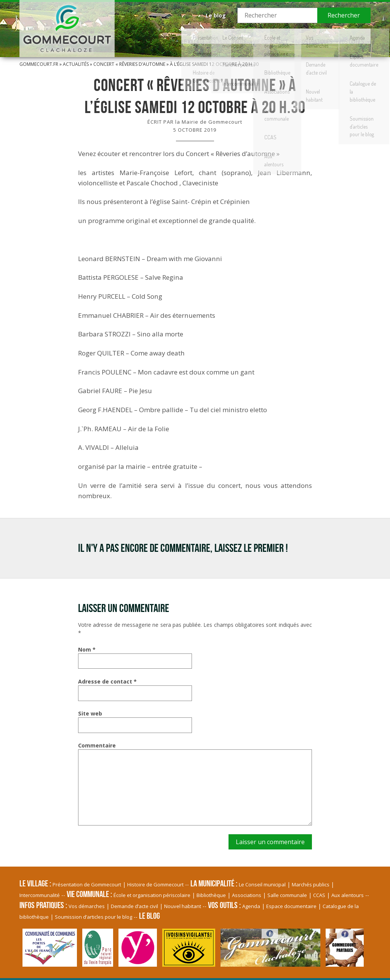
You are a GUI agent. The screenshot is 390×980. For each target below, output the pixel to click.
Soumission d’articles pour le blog (94, 917)
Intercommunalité (40, 895)
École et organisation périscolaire (152, 895)
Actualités (76, 64)
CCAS (319, 895)
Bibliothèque (211, 895)
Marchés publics (311, 884)
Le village (155, 36)
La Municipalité (200, 36)
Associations (247, 895)
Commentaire (97, 745)
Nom (87, 649)
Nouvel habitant (183, 906)
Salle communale (287, 895)
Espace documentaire (291, 906)
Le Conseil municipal (262, 884)
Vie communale (250, 36)
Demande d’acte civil (134, 906)
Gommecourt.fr (39, 64)
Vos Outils (348, 36)
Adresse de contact (107, 681)
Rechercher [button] (344, 15)
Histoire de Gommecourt (155, 884)
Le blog (216, 15)
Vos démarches (87, 906)
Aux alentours (348, 895)
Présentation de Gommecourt (87, 884)
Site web (90, 713)
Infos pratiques (301, 36)
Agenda (251, 906)
